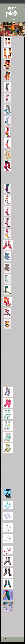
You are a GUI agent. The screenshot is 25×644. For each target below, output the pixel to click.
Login (22, 639)
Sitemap (11, 639)
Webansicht (21, 640)
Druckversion (6, 639)
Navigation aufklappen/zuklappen (12, 2)
